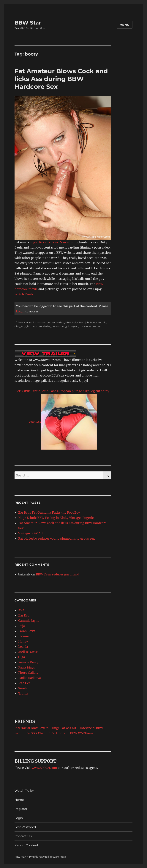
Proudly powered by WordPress (48, 857)
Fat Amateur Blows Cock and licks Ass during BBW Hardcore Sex (61, 79)
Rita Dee (24, 683)
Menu (125, 25)
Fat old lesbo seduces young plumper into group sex (57, 538)
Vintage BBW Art (31, 533)
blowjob (84, 322)
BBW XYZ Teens (82, 733)
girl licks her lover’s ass (51, 242)
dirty (17, 326)
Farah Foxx (27, 631)
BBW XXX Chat (34, 733)
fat (23, 326)
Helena (23, 636)
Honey (23, 641)
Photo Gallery (28, 673)
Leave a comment (91, 326)
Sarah (23, 688)
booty (93, 322)
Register (21, 809)
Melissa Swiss (28, 652)
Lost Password (25, 827)
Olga (22, 657)
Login (20, 311)
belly (75, 322)
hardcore (36, 326)
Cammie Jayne (29, 621)
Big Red (24, 615)
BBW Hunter (57, 733)
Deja (22, 626)
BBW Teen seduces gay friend (58, 574)
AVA (21, 610)
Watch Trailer (25, 294)
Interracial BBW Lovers (31, 728)
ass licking (58, 322)
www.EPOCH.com (44, 768)
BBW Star (28, 23)
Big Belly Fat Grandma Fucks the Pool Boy (49, 512)
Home (19, 800)
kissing (47, 326)
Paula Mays (25, 322)
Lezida (23, 647)
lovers (56, 326)
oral (63, 326)
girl (28, 326)
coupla (102, 322)
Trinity (23, 693)
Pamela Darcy (28, 662)
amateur (40, 322)
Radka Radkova (30, 678)
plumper (72, 326)
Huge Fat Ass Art (64, 728)
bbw (68, 322)
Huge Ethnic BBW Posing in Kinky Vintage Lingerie (56, 518)
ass (49, 322)
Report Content (26, 845)
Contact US (23, 836)
